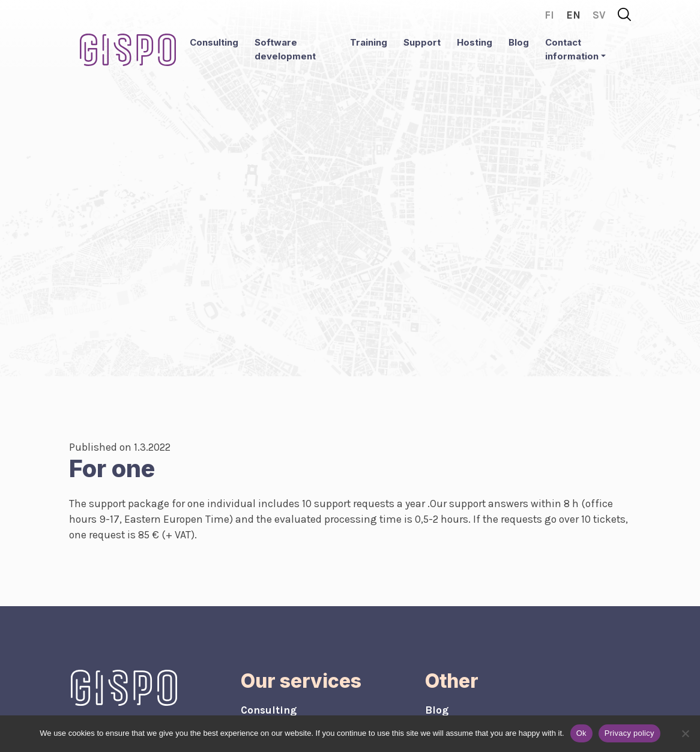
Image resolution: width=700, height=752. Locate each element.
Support (422, 42)
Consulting (214, 42)
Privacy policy (629, 733)
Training (369, 42)
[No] (685, 733)
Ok (581, 733)
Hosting (475, 42)
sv (599, 15)
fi (549, 15)
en (573, 15)
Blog (519, 42)
